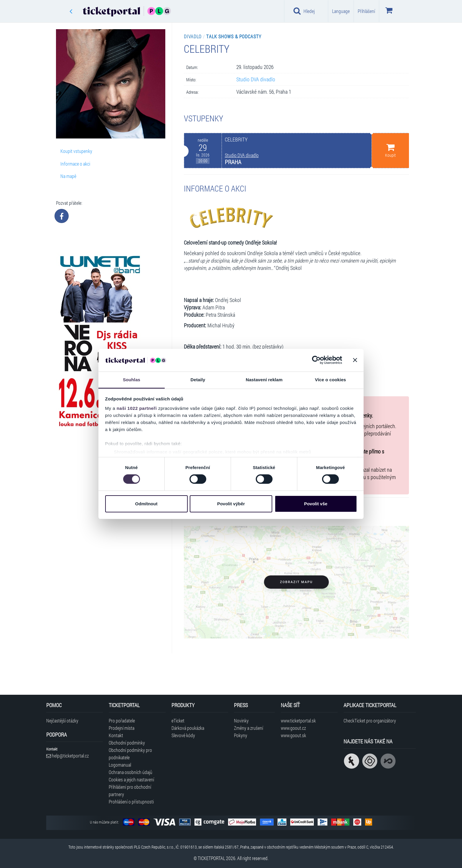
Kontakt (116, 735)
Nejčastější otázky (62, 721)
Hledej (304, 11)
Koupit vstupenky (76, 151)
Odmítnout (146, 504)
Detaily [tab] (198, 380)
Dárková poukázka (188, 728)
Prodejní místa (122, 728)
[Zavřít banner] (355, 360)
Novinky (241, 721)
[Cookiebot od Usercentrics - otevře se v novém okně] (316, 360)
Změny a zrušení (249, 728)
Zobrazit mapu (296, 582)
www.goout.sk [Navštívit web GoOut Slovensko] (293, 735)
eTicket (178, 721)
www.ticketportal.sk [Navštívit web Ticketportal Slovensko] (298, 721)
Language (341, 11)
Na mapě (68, 176)
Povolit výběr (231, 504)
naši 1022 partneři (137, 408)
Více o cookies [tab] (331, 380)
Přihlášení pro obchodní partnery (130, 791)
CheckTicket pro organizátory (370, 721)
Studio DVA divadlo (256, 79)
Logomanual (120, 765)
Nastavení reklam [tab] (264, 380)
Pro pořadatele (122, 721)
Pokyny (241, 735)
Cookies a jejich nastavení (131, 779)
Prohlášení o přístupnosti (131, 802)
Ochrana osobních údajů (131, 772)
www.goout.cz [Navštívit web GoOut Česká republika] (293, 728)
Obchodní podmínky (127, 743)
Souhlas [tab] (132, 380)
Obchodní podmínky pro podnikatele (130, 754)
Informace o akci (75, 164)
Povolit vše (316, 504)
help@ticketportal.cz (67, 756)
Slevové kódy (183, 735)
